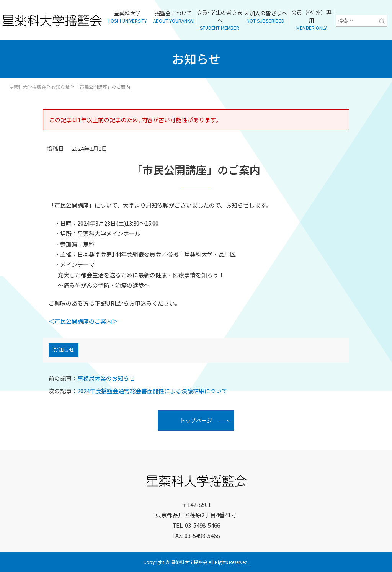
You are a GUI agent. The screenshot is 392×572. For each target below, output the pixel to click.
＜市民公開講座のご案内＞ (83, 321)
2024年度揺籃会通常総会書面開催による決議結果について (138, 391)
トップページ (196, 421)
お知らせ (64, 350)
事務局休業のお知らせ (92, 378)
